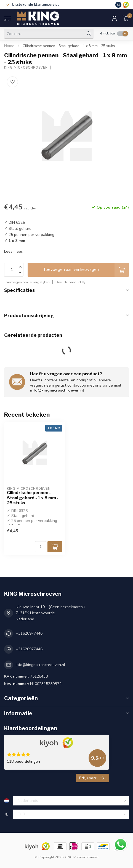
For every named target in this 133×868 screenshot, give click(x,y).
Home (9, 46)
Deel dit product (71, 282)
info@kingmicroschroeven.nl (57, 390)
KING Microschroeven (26, 68)
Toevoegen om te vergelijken (27, 282)
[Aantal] (41, 547)
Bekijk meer (92, 778)
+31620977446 (29, 633)
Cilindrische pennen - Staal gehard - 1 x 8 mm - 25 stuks (69, 46)
